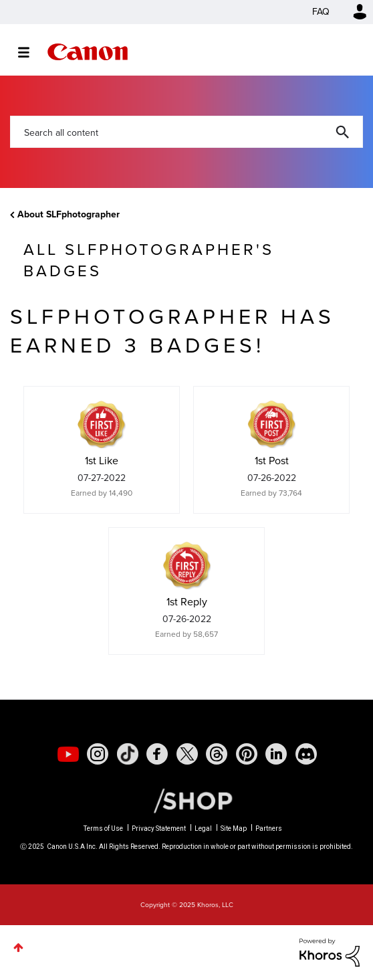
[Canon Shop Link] (186, 800)
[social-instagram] (98, 754)
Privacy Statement (159, 828)
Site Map (234, 828)
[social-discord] (306, 754)
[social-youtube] (68, 754)
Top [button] (18, 948)
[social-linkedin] (276, 754)
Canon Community (88, 52)
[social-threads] (217, 754)
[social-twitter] (187, 754)
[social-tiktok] (128, 754)
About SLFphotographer (69, 214)
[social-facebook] (157, 754)
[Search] (186, 132)
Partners (269, 828)
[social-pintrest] (247, 754)
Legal (203, 828)
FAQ (321, 12)
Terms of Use (103, 828)
